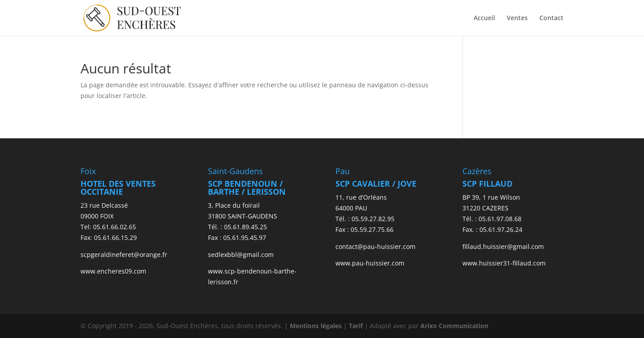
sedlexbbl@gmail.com (241, 255)
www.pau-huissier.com (370, 263)
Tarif (356, 326)
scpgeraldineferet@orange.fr (124, 255)
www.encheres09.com (113, 271)
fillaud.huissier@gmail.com (503, 246)
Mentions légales (316, 326)
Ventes (517, 18)
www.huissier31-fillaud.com (504, 263)
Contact (551, 18)
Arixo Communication (454, 326)
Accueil (484, 18)
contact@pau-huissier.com (375, 246)
